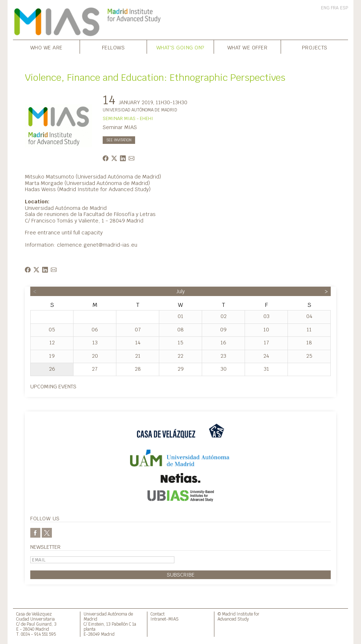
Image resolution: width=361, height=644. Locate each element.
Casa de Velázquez (34, 614)
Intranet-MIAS (165, 619)
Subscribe (181, 575)
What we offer (248, 47)
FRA (335, 8)
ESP (344, 8)
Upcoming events (53, 386)
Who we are (46, 47)
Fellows (113, 47)
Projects (315, 47)
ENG (325, 8)
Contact (158, 614)
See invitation (119, 140)
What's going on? (180, 47)
